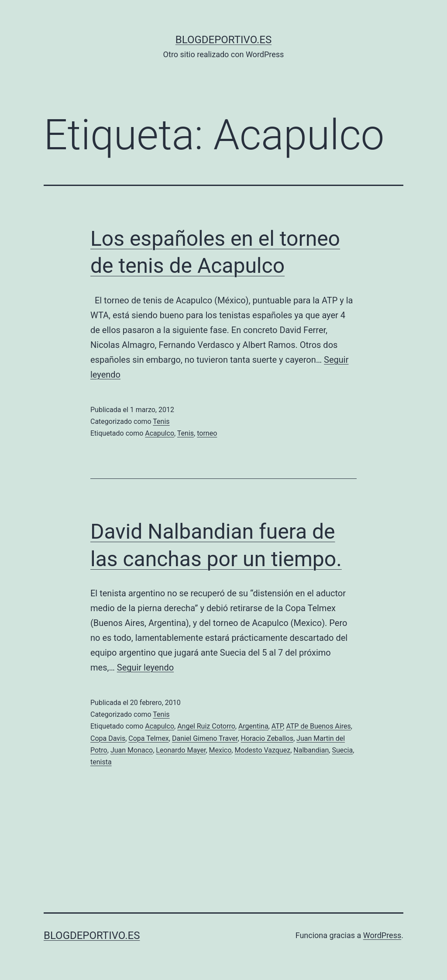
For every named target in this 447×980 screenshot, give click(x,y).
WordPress (382, 935)
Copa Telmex (148, 738)
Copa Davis (108, 738)
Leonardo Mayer (181, 750)
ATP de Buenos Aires (318, 726)
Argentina (253, 726)
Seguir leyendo (145, 667)
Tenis (161, 421)
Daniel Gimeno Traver (205, 738)
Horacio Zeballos (267, 738)
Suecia (342, 750)
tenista (101, 762)
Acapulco (160, 433)
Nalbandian (311, 750)
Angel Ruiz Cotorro (206, 726)
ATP (277, 726)
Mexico (220, 750)
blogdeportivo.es (223, 40)
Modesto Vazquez (262, 750)
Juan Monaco (132, 750)
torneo (207, 433)
